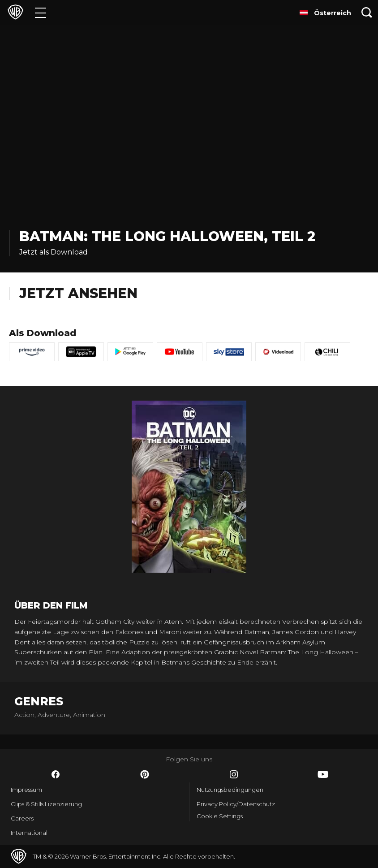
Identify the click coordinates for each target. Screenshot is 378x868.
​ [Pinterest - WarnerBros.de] (145, 774)
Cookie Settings (220, 816)
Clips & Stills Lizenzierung (46, 804)
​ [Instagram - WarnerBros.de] (234, 774)
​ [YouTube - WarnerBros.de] (323, 774)
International (29, 833)
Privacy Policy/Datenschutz (236, 804)
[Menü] (41, 12)
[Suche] (367, 12)
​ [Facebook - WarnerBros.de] (56, 774)
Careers (22, 818)
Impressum (26, 790)
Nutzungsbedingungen (230, 790)
